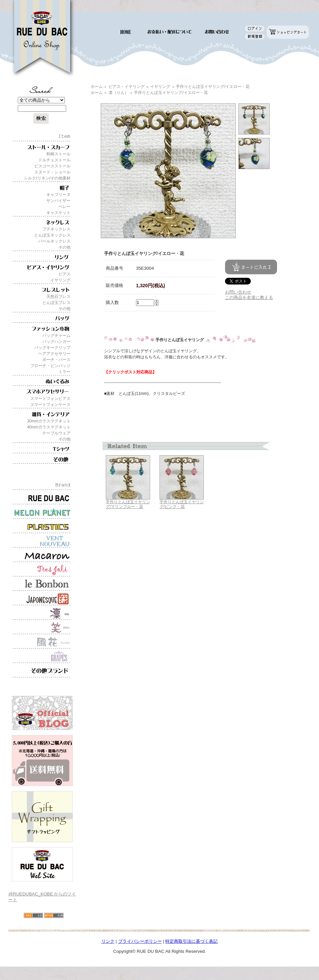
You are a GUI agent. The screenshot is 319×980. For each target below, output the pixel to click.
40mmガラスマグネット (49, 427)
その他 (64, 247)
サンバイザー (58, 201)
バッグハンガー (56, 342)
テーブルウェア (56, 433)
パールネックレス (54, 241)
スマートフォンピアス (50, 399)
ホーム (97, 87)
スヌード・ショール (52, 172)
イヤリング (60, 280)
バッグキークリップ (52, 348)
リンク (108, 941)
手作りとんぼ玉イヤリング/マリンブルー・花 (128, 504)
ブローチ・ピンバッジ (50, 366)
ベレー (64, 207)
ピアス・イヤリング (127, 87)
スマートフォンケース (50, 405)
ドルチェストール (54, 160)
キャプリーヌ (58, 195)
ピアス (64, 274)
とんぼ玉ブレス (56, 303)
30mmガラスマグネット (49, 421)
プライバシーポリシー (140, 941)
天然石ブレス (58, 297)
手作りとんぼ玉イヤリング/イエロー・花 (213, 87)
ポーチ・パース (56, 360)
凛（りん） (119, 93)
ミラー (64, 372)
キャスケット (58, 213)
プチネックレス (56, 229)
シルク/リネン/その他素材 (47, 178)
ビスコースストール (52, 166)
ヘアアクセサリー (54, 354)
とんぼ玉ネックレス (52, 235)
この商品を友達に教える (249, 297)
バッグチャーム (56, 336)
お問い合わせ (238, 292)
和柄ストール (58, 154)
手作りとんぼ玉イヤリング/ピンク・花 (182, 504)
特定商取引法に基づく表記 (191, 941)
